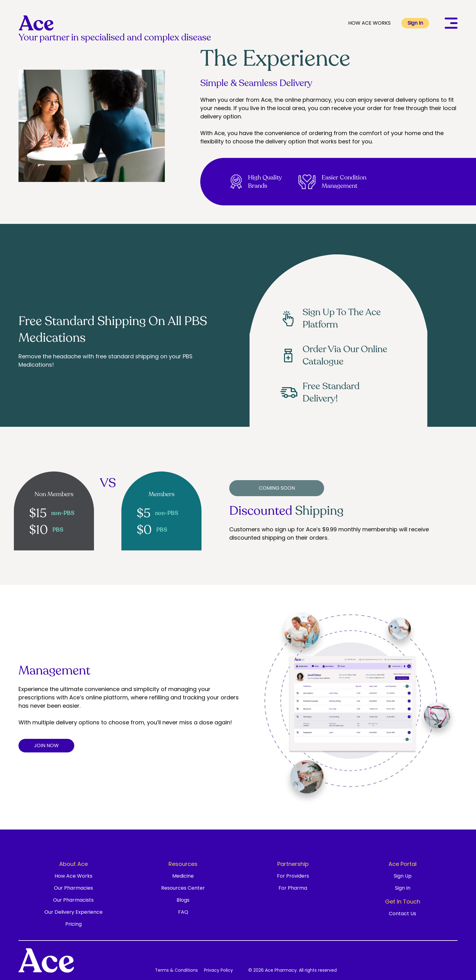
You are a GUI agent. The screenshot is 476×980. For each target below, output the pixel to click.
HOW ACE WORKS (369, 23)
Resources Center (183, 888)
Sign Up (403, 876)
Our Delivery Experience (73, 912)
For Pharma (293, 888)
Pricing (73, 924)
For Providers (293, 876)
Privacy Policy (218, 970)
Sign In (415, 23)
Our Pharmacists (73, 900)
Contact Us (403, 914)
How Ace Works (73, 876)
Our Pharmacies (73, 888)
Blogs (183, 900)
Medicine (183, 876)
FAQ (183, 912)
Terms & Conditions (176, 970)
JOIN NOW (46, 745)
